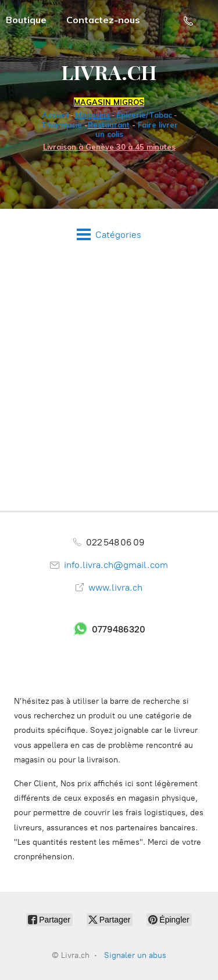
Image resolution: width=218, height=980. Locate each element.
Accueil (55, 115)
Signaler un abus (135, 955)
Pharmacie (62, 125)
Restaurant (109, 125)
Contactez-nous (103, 20)
